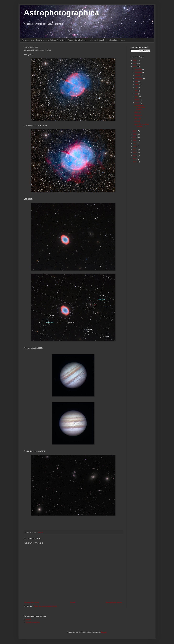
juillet (137, 85)
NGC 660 (138, 119)
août (137, 81)
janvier (137, 103)
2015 (135, 156)
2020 (135, 140)
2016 (135, 153)
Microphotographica (33, 622)
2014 (135, 159)
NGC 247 (138, 112)
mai (136, 91)
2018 (135, 146)
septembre (139, 78)
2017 (135, 150)
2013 (135, 162)
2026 (135, 60)
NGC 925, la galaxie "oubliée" (142, 125)
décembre (139, 69)
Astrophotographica (61, 13)
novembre (139, 72)
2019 (135, 143)
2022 (135, 134)
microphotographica (117, 40)
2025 (135, 63)
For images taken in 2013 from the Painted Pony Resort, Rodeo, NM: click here (54, 40)
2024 (135, 67)
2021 (135, 137)
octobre (138, 75)
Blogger (104, 632)
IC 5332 (137, 122)
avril (137, 94)
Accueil (72, 602)
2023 (135, 131)
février (137, 100)
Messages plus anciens (114, 602)
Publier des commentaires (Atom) (45, 606)
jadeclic (28, 620)
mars (137, 97)
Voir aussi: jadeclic (97, 40)
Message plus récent (32, 602)
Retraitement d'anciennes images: (140, 107)
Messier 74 (138, 115)
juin (136, 88)
